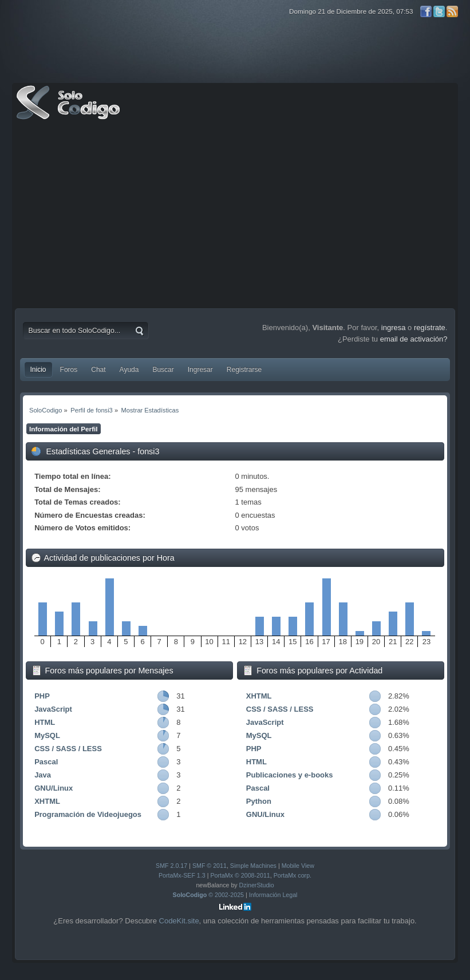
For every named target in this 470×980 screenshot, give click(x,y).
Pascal (46, 762)
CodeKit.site (179, 921)
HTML (45, 722)
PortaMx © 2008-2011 (240, 875)
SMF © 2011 (210, 866)
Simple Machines (253, 866)
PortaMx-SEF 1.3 (182, 875)
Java (43, 775)
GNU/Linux (54, 788)
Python (259, 801)
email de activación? (414, 339)
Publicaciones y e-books (290, 775)
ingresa (394, 328)
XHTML (47, 801)
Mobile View (298, 866)
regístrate (430, 328)
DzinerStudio (257, 885)
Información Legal (273, 895)
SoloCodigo (69, 111)
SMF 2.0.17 (171, 866)
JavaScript (53, 709)
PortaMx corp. (293, 875)
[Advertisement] (235, 217)
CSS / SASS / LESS (68, 749)
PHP (42, 696)
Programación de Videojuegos (88, 814)
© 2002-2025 (209, 895)
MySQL (47, 735)
